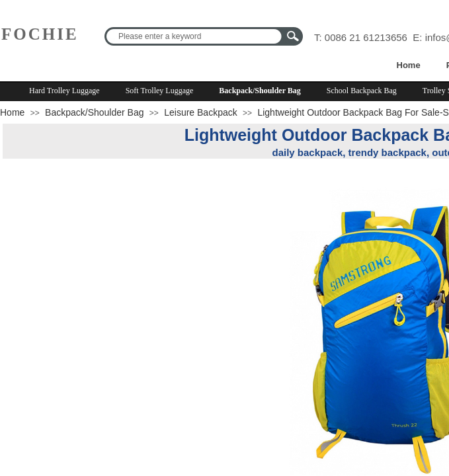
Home (409, 65)
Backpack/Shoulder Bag (260, 91)
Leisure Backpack (201, 112)
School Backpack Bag (362, 91)
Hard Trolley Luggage (64, 91)
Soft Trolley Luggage (160, 91)
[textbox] (195, 36)
